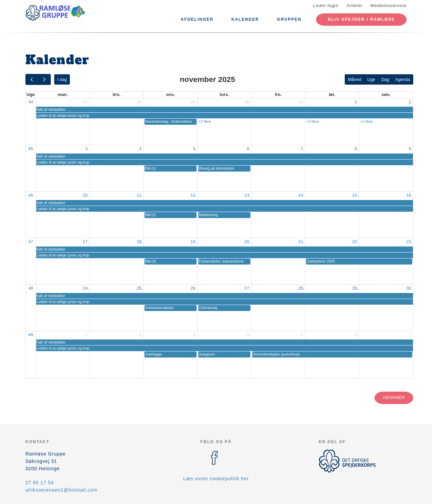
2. (410, 102)
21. (301, 242)
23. (409, 242)
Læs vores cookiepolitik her (216, 479)
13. (247, 195)
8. (356, 149)
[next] (44, 79)
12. (194, 195)
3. (87, 149)
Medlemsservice (389, 6)
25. (140, 288)
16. (409, 195)
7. (302, 149)
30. (247, 102)
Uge (371, 79)
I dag (62, 79)
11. (140, 195)
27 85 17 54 (40, 483)
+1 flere (366, 121)
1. (356, 102)
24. (86, 288)
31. (301, 102)
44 (31, 102)
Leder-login (326, 6)
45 (31, 149)
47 (31, 242)
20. (247, 242)
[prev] (32, 79)
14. (301, 195)
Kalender (245, 19)
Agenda (403, 79)
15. (355, 195)
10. (86, 195)
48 (31, 288)
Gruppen (289, 19)
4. (141, 149)
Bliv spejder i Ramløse (361, 19)
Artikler (354, 6)
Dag (385, 79)
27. (86, 102)
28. (140, 102)
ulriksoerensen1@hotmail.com (62, 490)
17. (86, 242)
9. (410, 149)
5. (195, 149)
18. (140, 242)
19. (194, 242)
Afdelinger (197, 19)
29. (194, 102)
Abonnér (394, 398)
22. (355, 242)
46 (31, 195)
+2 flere (205, 121)
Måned (355, 79)
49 (31, 335)
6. (249, 149)
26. (194, 288)
